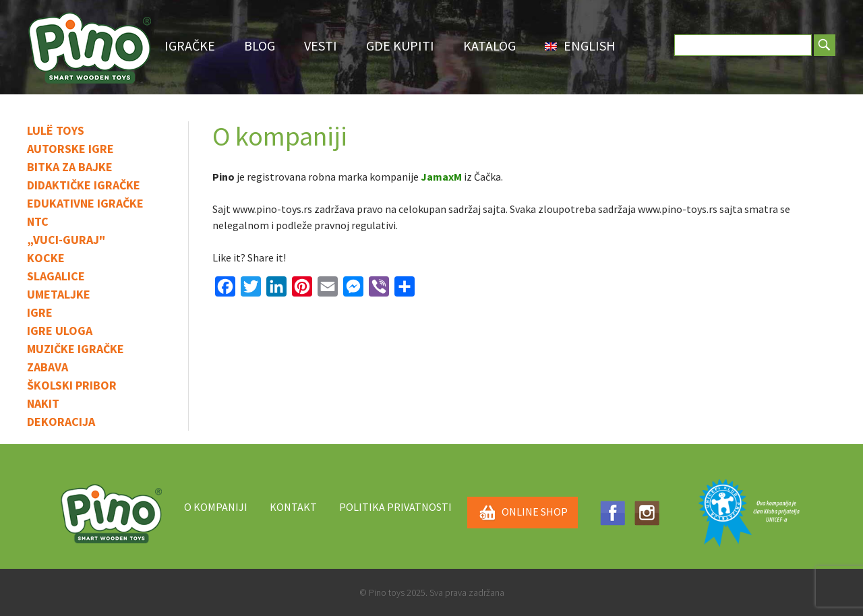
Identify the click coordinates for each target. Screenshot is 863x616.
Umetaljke (59, 294)
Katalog (489, 45)
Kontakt (293, 507)
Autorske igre (70, 149)
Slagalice (56, 276)
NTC (38, 221)
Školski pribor (72, 385)
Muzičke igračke (76, 349)
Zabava (48, 367)
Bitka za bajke (70, 167)
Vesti (321, 45)
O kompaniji (216, 507)
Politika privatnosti (395, 507)
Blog (260, 45)
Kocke (46, 258)
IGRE (40, 312)
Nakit (43, 403)
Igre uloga (60, 331)
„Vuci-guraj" (66, 240)
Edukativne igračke (85, 203)
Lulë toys (56, 130)
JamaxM (441, 177)
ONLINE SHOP (523, 513)
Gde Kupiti (400, 45)
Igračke (190, 45)
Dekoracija (61, 422)
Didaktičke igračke (84, 185)
